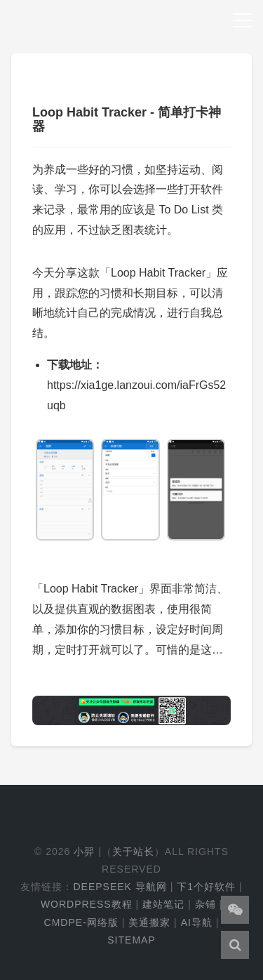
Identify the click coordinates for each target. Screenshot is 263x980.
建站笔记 (163, 904)
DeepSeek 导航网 (120, 887)
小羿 (84, 852)
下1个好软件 (206, 887)
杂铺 (205, 904)
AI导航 (197, 922)
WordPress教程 (87, 904)
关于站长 (133, 852)
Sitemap (131, 940)
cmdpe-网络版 (81, 922)
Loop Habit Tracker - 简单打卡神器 (127, 119)
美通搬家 (149, 922)
